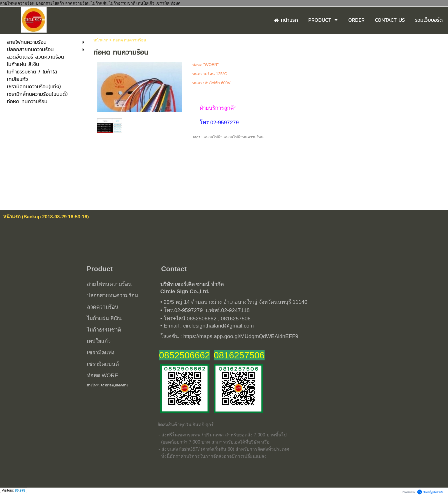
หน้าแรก (101, 40)
